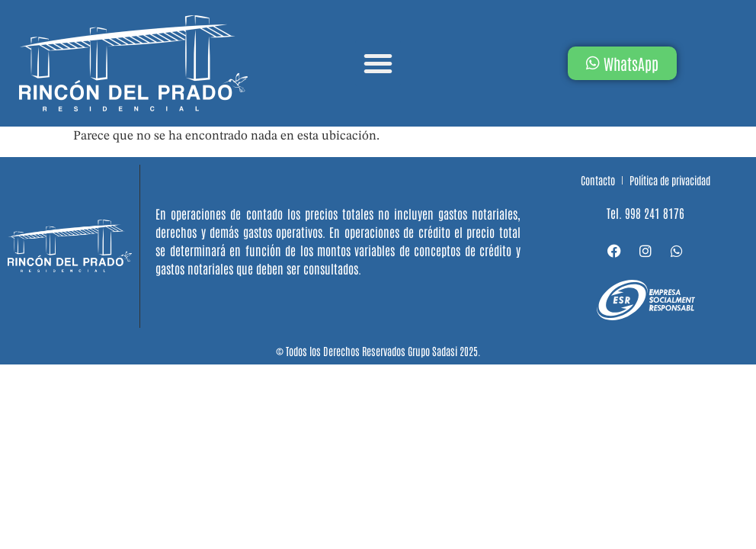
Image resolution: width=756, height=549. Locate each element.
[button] (378, 63)
